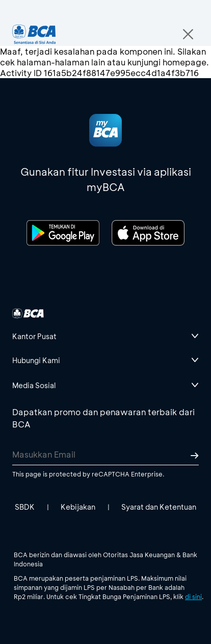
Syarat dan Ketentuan (159, 507)
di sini (193, 597)
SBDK (25, 507)
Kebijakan (78, 507)
